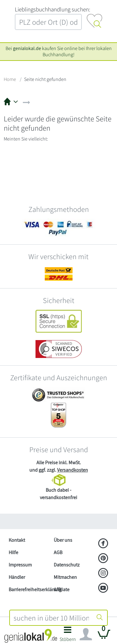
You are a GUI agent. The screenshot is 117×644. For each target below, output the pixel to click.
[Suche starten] (100, 618)
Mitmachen (65, 577)
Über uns (63, 540)
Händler (17, 577)
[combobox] (51, 618)
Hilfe (13, 552)
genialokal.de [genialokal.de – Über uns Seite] (27, 48)
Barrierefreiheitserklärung (29, 589)
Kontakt (17, 540)
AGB (58, 552)
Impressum (20, 565)
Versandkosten (73, 470)
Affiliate (62, 589)
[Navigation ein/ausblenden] (86, 634)
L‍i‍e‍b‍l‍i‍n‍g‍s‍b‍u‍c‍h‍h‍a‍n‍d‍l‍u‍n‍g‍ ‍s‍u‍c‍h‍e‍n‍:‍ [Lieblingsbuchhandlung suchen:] (52, 9)
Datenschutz (67, 565)
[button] (68, 636)
